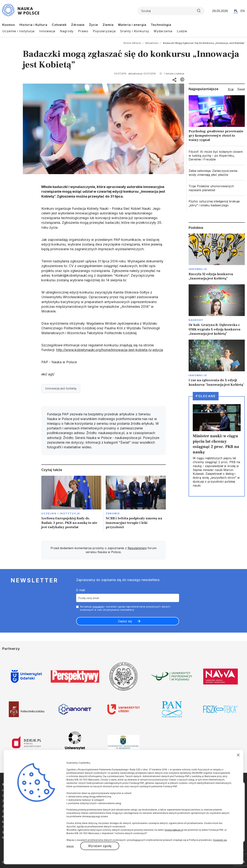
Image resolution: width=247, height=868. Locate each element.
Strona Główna (132, 43)
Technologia (161, 25)
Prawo (83, 31)
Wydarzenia (163, 31)
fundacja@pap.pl (174, 830)
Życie (94, 25)
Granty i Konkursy (135, 31)
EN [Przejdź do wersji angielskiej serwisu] (243, 11)
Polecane (206, 396)
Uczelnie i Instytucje (18, 31)
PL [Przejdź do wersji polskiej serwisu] (236, 11)
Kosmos (9, 25)
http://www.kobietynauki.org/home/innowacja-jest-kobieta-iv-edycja (110, 350)
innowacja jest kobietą (61, 388)
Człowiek (59, 25)
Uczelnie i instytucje (61, 513)
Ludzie (182, 31)
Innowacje (47, 31)
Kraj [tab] (231, 89)
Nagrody (67, 31)
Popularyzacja (104, 31)
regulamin (98, 607)
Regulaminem (137, 548)
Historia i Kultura (33, 25)
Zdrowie (78, 25)
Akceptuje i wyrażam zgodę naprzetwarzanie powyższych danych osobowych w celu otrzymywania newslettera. (125, 608)
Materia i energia (132, 25)
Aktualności (152, 43)
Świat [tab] (241, 89)
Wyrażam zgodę (100, 846)
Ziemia (108, 25)
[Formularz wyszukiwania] (171, 11)
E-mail (81, 590)
